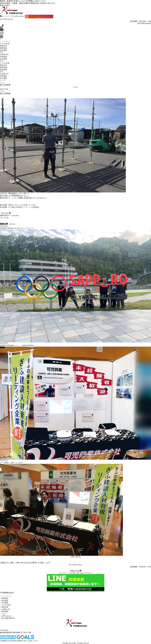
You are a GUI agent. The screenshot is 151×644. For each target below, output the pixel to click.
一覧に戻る (5, 213)
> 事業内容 (4, 607)
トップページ (5, 41)
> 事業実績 (4, 598)
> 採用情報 (4, 612)
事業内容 (3, 46)
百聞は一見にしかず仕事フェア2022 (22, 205)
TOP (2, 61)
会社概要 (3, 59)
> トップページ (6, 596)
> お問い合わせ (6, 616)
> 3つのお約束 (5, 605)
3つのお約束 (5, 44)
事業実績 (3, 48)
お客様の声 (4, 54)
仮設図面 (3, 50)
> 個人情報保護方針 (8, 618)
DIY (2, 52)
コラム (3, 91)
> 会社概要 (4, 603)
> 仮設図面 (4, 601)
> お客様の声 (5, 609)
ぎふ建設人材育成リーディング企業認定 (24, 207)
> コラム (3, 614)
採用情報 (3, 57)
